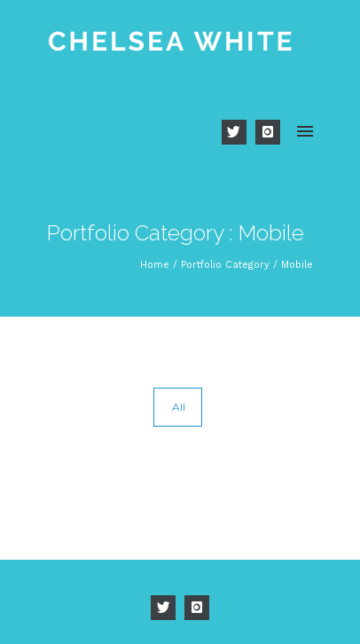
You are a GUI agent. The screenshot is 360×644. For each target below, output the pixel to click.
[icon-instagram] (268, 132)
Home (155, 265)
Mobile (297, 265)
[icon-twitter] (239, 132)
